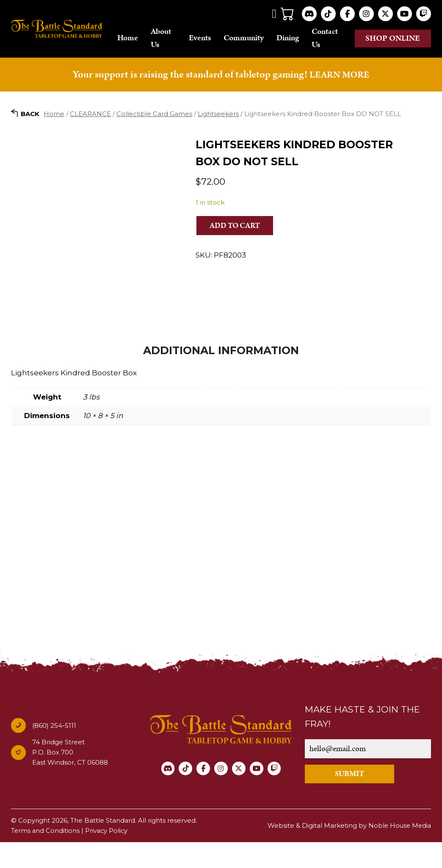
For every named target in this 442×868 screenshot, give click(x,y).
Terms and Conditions (46, 856)
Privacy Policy (108, 856)
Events (204, 39)
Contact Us (329, 39)
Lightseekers (218, 115)
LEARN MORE (339, 76)
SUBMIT (355, 800)
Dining (292, 39)
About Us (171, 39)
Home (137, 39)
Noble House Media (399, 851)
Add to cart (237, 226)
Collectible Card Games (154, 115)
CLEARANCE (90, 115)
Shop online (393, 39)
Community (248, 39)
